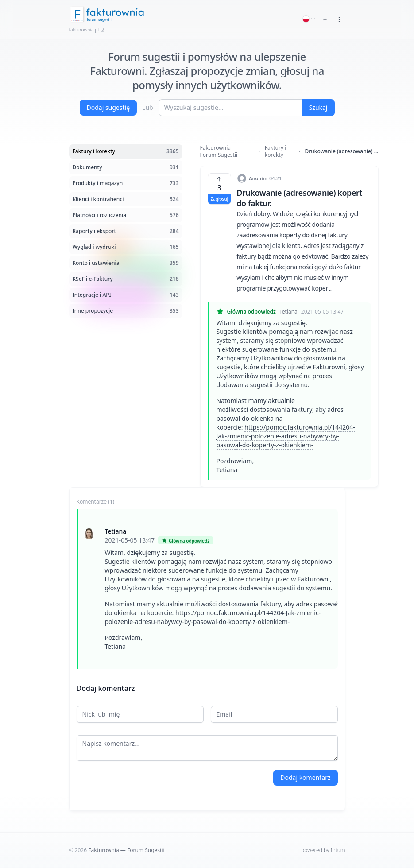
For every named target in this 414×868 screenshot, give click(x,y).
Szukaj (318, 107)
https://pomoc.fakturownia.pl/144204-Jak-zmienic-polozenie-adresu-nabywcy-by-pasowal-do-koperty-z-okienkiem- (286, 436)
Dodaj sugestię (108, 107)
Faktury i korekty (275, 151)
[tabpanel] (207, 589)
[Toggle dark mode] (325, 19)
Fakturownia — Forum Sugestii (219, 151)
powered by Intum (323, 850)
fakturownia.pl (87, 30)
